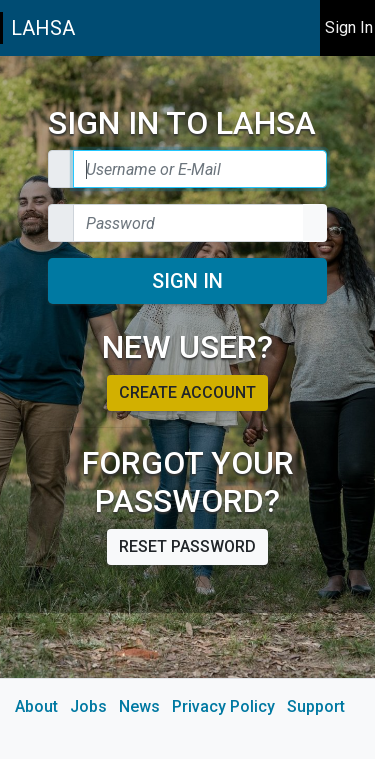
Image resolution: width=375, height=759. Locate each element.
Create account (187, 392)
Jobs (88, 706)
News (139, 706)
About (36, 706)
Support (316, 706)
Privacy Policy (223, 706)
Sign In (187, 281)
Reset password (187, 546)
